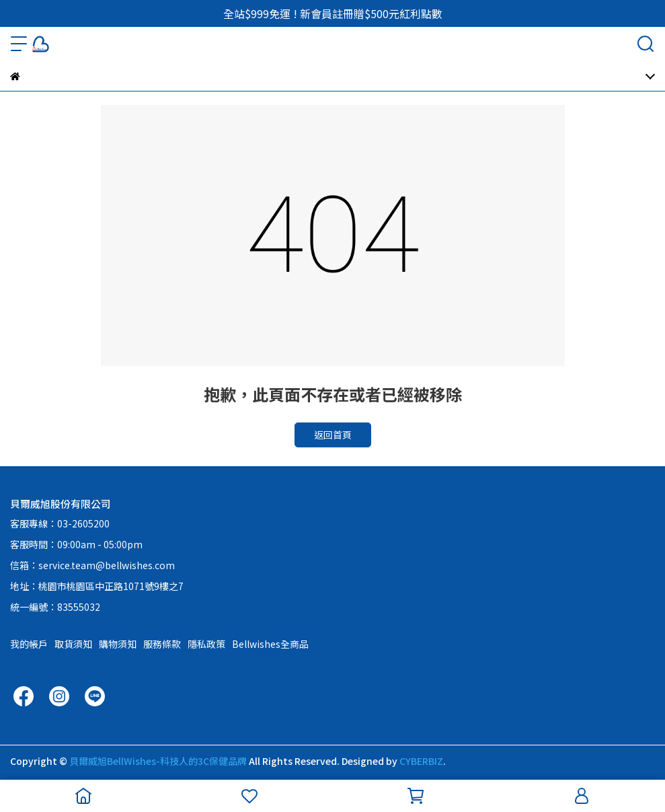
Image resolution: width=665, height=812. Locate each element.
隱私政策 (206, 644)
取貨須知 (73, 644)
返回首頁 (333, 435)
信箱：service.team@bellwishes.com (92, 565)
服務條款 (162, 644)
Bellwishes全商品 (270, 644)
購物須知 (118, 644)
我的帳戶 (29, 644)
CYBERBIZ (421, 761)
